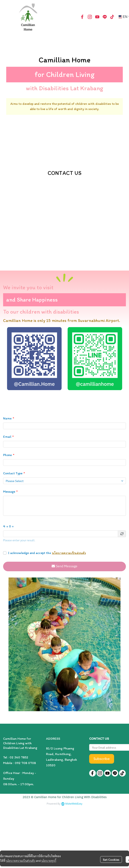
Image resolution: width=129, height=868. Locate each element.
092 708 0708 (25, 763)
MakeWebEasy (74, 804)
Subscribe (102, 759)
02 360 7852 (19, 757)
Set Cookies (111, 859)
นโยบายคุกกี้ (49, 861)
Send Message (64, 566)
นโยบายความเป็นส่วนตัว (69, 553)
